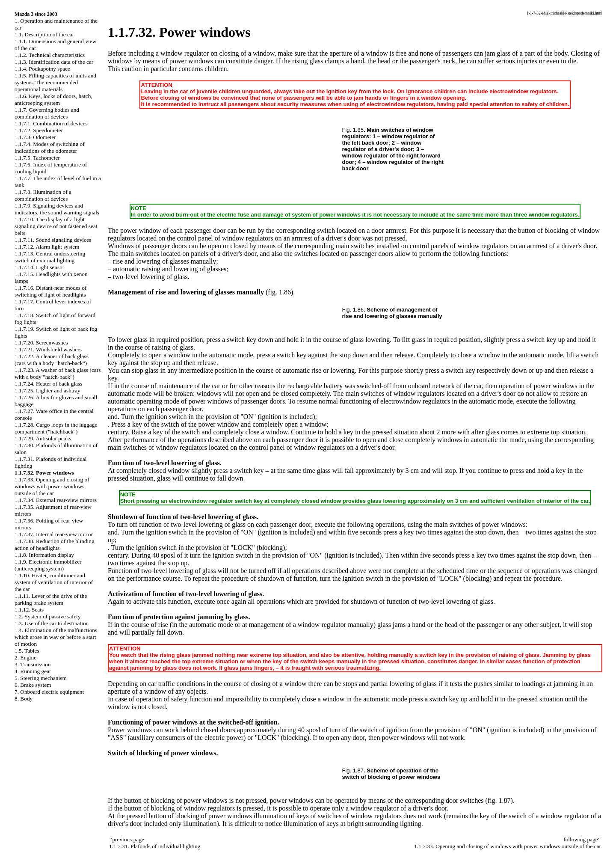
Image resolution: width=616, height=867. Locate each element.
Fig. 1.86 (353, 310)
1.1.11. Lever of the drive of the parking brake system (51, 599)
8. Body (24, 699)
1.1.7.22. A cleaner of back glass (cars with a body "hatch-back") (52, 360)
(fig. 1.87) (499, 800)
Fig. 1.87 (353, 771)
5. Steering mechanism (41, 678)
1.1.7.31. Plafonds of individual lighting (155, 846)
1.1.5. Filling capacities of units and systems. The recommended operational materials (55, 82)
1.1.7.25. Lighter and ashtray (47, 390)
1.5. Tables (27, 651)
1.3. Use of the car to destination (52, 623)
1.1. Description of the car (44, 34)
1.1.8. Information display (44, 555)
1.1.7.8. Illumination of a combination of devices (43, 195)
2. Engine (25, 658)
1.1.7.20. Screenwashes (41, 343)
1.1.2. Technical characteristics (50, 55)
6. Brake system (33, 685)
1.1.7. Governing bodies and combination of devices (47, 113)
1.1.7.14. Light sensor (39, 267)
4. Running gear (33, 671)
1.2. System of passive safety (48, 616)
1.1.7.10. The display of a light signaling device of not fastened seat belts (56, 226)
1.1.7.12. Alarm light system (47, 247)
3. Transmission (33, 664)
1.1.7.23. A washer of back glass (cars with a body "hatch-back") (58, 373)
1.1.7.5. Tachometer (37, 158)
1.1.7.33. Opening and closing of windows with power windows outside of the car (52, 486)
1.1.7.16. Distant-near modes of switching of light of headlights (50, 291)
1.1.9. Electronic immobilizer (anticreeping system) (48, 565)
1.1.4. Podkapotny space (42, 69)
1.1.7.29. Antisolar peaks (43, 438)
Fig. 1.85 (353, 130)
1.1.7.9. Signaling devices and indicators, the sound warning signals (57, 209)
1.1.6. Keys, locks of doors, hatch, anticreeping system (53, 99)
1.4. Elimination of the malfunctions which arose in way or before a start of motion (56, 637)
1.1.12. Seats (29, 610)
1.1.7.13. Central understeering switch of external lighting (50, 257)
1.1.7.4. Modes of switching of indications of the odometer (50, 147)
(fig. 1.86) (279, 292)
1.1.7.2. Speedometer (39, 130)
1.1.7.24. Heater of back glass (48, 384)
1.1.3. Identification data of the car (54, 62)
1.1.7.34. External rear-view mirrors (56, 500)
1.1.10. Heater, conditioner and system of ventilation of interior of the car (54, 582)
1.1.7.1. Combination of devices (51, 123)
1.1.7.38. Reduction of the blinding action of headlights (55, 545)
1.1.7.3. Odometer (35, 137)
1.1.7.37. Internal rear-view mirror (54, 534)
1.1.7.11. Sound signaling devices (53, 240)
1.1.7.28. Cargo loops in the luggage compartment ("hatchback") (56, 428)
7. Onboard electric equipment (49, 692)
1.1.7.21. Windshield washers (48, 349)
